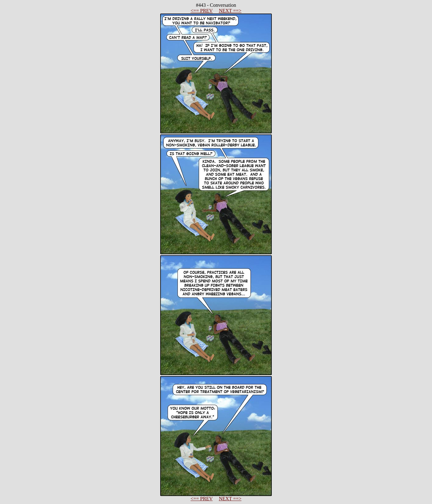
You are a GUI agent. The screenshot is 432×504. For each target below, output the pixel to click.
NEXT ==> (230, 11)
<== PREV (202, 11)
